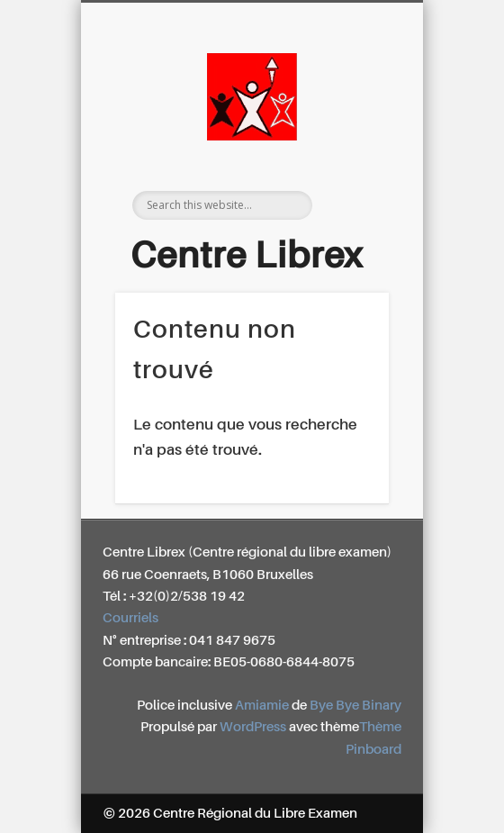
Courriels (130, 618)
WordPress (253, 727)
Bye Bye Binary (355, 706)
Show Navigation (357, 161)
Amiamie (262, 706)
